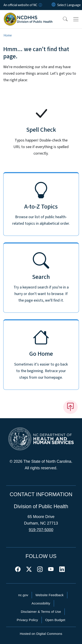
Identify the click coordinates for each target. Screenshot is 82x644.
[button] (62, 19)
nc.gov (23, 595)
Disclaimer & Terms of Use (41, 612)
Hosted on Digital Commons (41, 634)
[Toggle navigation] (76, 19)
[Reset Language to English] (54, 5)
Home (8, 35)
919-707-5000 (41, 530)
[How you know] (40, 5)
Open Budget (55, 620)
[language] (69, 5)
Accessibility (41, 603)
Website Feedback (50, 595)
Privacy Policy (27, 620)
